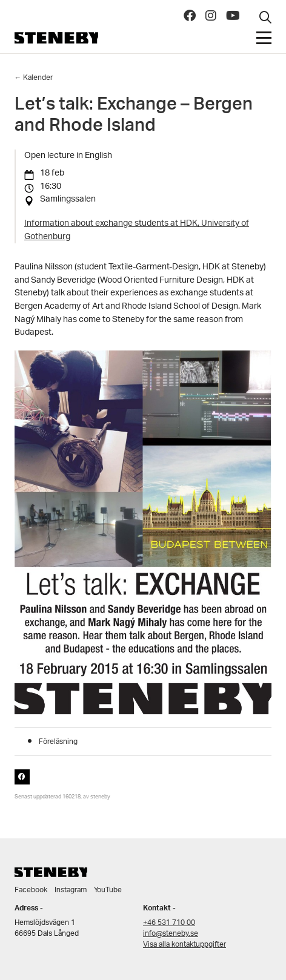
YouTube (108, 890)
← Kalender (34, 78)
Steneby (56, 38)
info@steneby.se (171, 934)
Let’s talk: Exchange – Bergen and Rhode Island (134, 117)
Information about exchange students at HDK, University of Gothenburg (137, 230)
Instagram (71, 890)
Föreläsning (58, 742)
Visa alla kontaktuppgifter (185, 945)
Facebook (31, 890)
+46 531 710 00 (169, 923)
